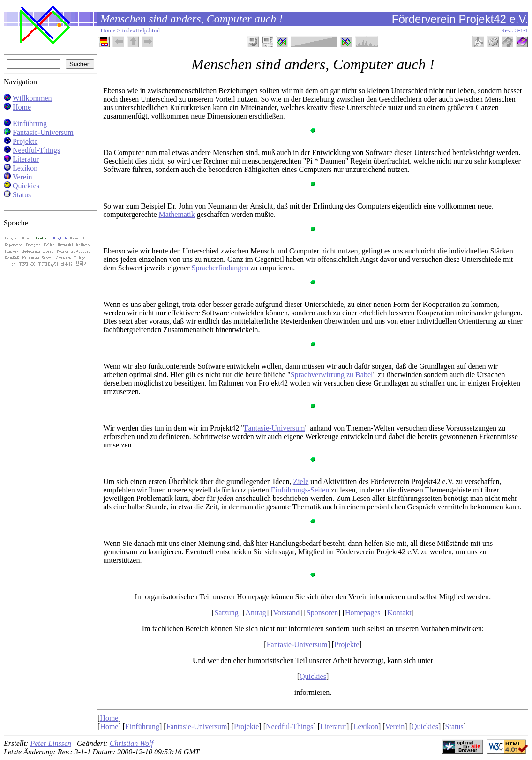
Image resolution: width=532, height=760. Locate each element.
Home (108, 30)
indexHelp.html (141, 30)
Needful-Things (36, 150)
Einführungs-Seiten (300, 490)
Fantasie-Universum (43, 132)
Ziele (301, 481)
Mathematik (177, 214)
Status (22, 195)
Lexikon (25, 168)
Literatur (26, 159)
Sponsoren (322, 613)
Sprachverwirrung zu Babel (332, 375)
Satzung (226, 613)
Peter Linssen (51, 743)
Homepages (363, 613)
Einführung (30, 123)
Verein (22, 177)
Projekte (25, 141)
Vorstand (287, 613)
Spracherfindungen (220, 268)
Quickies (26, 186)
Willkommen (32, 98)
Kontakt (399, 613)
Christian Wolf (131, 743)
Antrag (255, 613)
